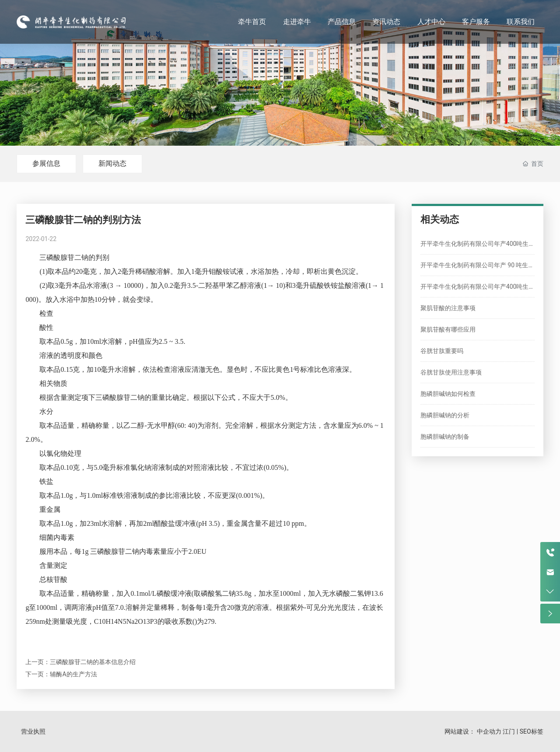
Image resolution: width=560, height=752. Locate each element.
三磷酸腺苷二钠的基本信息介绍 (93, 662)
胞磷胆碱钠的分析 (445, 415)
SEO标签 (532, 731)
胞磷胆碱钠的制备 (445, 437)
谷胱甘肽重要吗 (442, 351)
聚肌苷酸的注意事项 (448, 308)
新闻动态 (112, 163)
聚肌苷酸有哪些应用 (448, 329)
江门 (509, 731)
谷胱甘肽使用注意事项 (451, 372)
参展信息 (46, 163)
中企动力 (489, 731)
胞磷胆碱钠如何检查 (448, 394)
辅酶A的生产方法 (73, 674)
